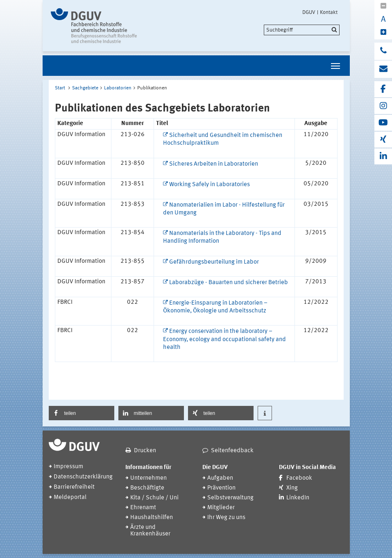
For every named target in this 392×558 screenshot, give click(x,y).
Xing (292, 488)
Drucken (145, 451)
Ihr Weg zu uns (226, 518)
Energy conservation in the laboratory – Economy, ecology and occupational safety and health (224, 339)
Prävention (221, 488)
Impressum (68, 467)
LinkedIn (298, 498)
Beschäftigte (147, 488)
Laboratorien (118, 88)
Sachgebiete (85, 88)
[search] (302, 30)
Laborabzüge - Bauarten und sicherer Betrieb (229, 283)
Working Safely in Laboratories (210, 185)
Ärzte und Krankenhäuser (150, 531)
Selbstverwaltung (230, 498)
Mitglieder (221, 508)
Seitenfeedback (232, 451)
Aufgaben (220, 478)
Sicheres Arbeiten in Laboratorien (214, 164)
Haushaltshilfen (152, 518)
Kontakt (329, 12)
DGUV (309, 12)
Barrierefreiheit (74, 487)
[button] (82, 413)
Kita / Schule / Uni (154, 498)
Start (60, 88)
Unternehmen (148, 478)
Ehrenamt (143, 508)
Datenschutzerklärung (83, 477)
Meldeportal (70, 498)
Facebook (299, 478)
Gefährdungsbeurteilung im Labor (214, 262)
